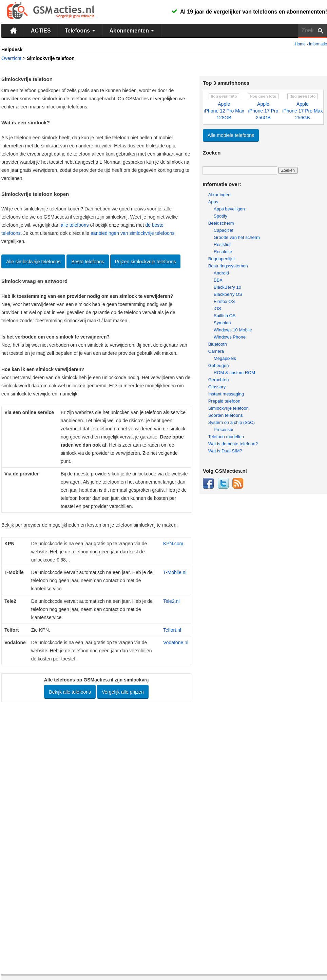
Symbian (222, 323)
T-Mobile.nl (175, 572)
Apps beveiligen (229, 209)
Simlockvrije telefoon (228, 408)
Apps (213, 202)
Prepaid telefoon (224, 401)
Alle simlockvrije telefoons (33, 262)
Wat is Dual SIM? (225, 451)
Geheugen (219, 365)
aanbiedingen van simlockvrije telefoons (132, 233)
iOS (217, 309)
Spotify (220, 216)
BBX (218, 280)
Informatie (318, 44)
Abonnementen (133, 30)
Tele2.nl (171, 601)
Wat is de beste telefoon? (233, 444)
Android (221, 273)
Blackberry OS (228, 294)
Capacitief (224, 230)
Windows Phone (230, 337)
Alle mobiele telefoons (231, 135)
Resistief (222, 244)
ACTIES (41, 31)
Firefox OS (224, 301)
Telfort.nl (172, 630)
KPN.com (173, 544)
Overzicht (11, 58)
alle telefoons (75, 225)
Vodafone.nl (176, 642)
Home (300, 44)
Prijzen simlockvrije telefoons (146, 262)
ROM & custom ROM (234, 373)
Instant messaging (226, 394)
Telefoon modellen (226, 437)
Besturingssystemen (228, 266)
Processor (224, 430)
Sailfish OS (225, 316)
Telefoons (81, 30)
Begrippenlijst (222, 259)
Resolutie (223, 252)
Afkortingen (219, 195)
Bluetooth (218, 344)
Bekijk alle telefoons (70, 692)
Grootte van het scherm (237, 237)
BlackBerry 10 (227, 287)
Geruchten (219, 380)
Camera (216, 351)
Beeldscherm (221, 223)
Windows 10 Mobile (233, 330)
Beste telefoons (88, 262)
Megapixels (225, 358)
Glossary (217, 387)
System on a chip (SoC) (232, 422)
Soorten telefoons (226, 415)
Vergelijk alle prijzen (123, 692)
